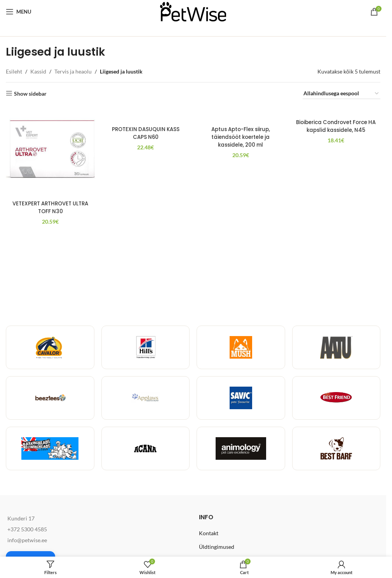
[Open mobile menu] (18, 12)
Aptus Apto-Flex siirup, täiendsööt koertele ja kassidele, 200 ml (241, 144)
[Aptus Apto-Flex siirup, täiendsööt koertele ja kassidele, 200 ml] (241, 118)
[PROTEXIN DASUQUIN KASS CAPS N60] (145, 115)
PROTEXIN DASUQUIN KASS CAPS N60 (145, 133)
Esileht (14, 71)
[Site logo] (193, 11)
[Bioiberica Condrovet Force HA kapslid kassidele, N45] (336, 111)
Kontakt (209, 533)
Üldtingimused (217, 547)
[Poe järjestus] (341, 94)
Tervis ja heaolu (73, 71)
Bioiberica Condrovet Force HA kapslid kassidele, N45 (336, 126)
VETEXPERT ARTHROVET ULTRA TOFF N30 (50, 206)
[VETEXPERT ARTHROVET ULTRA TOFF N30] (50, 151)
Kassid (38, 71)
